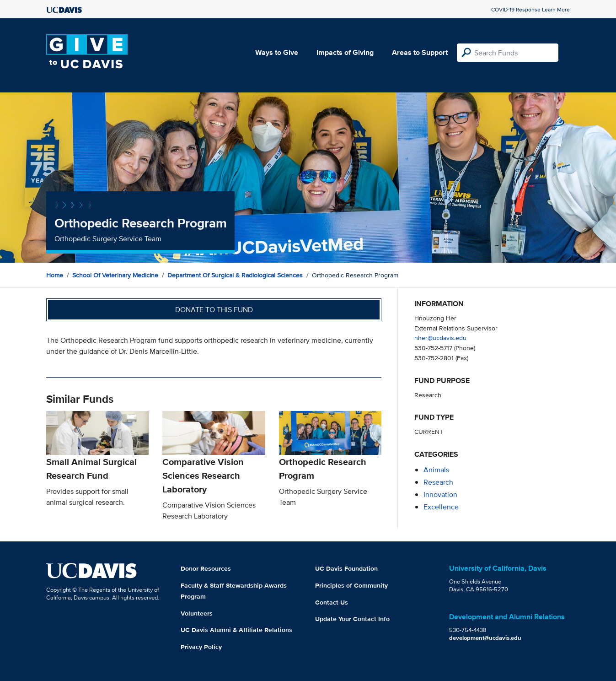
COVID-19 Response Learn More (530, 9)
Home (55, 275)
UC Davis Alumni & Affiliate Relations (236, 630)
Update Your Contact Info (352, 619)
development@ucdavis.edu (485, 638)
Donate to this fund (214, 310)
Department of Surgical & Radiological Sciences (235, 275)
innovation (440, 495)
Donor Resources (206, 568)
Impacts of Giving (345, 52)
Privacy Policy (201, 647)
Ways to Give (277, 52)
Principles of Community (351, 585)
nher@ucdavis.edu (440, 338)
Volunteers (197, 613)
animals (436, 470)
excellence (441, 507)
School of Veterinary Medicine (115, 275)
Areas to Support (420, 52)
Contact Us (332, 602)
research (438, 482)
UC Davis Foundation (346, 568)
